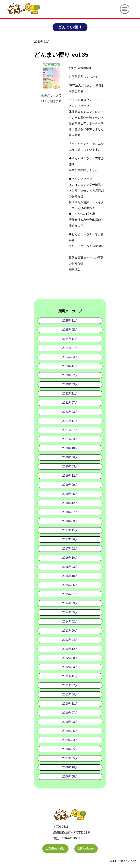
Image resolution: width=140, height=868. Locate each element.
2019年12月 (70, 476)
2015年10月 (70, 576)
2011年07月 (70, 685)
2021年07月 (70, 430)
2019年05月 (70, 494)
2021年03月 (70, 439)
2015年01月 (70, 594)
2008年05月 (70, 749)
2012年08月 (70, 658)
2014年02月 (70, 621)
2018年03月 (70, 521)
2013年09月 (70, 631)
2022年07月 (70, 403)
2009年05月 (70, 731)
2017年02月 (70, 549)
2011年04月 (70, 694)
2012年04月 (70, 667)
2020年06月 (70, 457)
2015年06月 (70, 585)
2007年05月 (70, 758)
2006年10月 (70, 767)
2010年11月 (70, 704)
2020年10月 (70, 448)
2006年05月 (70, 777)
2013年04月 (70, 640)
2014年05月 (70, 612)
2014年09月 (70, 603)
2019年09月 (70, 485)
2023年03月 (70, 384)
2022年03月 (70, 412)
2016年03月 (70, 567)
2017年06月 (70, 539)
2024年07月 (70, 348)
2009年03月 (70, 740)
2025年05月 (70, 330)
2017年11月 (70, 530)
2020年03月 (70, 466)
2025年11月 (70, 321)
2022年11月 (70, 394)
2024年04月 (70, 357)
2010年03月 (70, 722)
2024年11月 (70, 339)
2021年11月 (70, 421)
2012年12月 (70, 649)
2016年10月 (70, 558)
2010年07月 (70, 713)
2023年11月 (70, 366)
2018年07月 (70, 512)
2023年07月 (70, 375)
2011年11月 (70, 676)
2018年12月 (70, 503)
